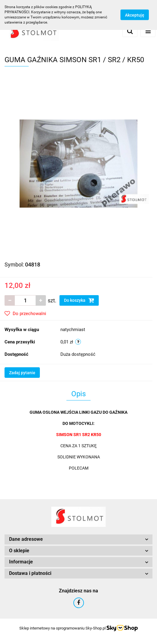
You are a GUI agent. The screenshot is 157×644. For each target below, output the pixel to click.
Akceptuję (135, 15)
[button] (78, 539)
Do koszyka (79, 300)
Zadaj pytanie (22, 373)
